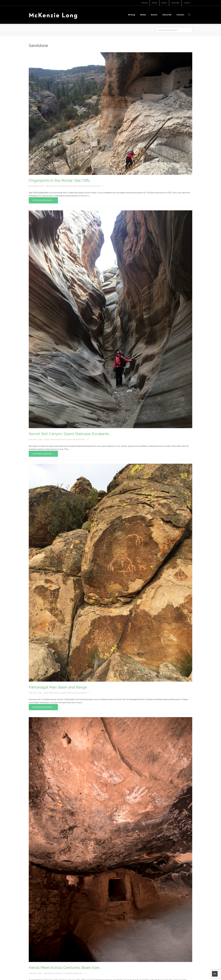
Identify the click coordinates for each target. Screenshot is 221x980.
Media (155, 3)
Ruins (89, 186)
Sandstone (96, 186)
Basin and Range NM (52, 693)
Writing (145, 3)
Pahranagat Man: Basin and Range (58, 687)
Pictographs (67, 973)
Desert (48, 186)
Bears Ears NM (50, 973)
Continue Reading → (43, 200)
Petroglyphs (72, 693)
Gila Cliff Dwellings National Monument (69, 186)
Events (164, 3)
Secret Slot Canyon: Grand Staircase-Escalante (69, 434)
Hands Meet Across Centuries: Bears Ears (64, 968)
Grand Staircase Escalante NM (63, 439)
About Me (175, 3)
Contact (187, 3)
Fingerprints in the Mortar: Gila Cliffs (59, 180)
